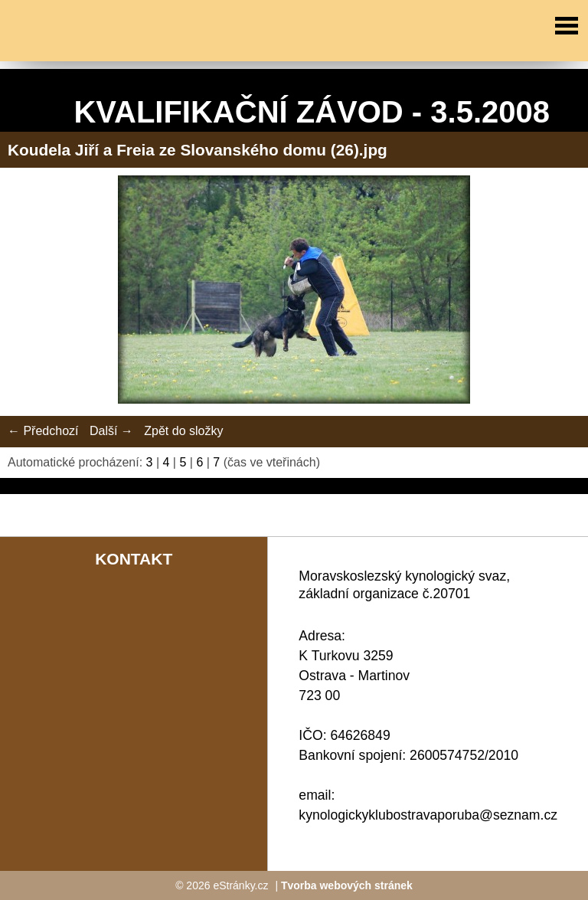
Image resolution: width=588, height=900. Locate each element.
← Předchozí (43, 431)
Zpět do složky (183, 431)
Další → (111, 431)
